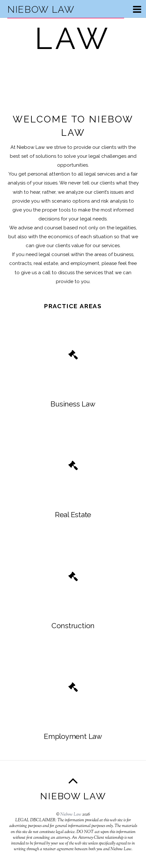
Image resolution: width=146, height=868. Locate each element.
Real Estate (73, 515)
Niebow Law (71, 815)
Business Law (73, 404)
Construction (73, 626)
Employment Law (73, 736)
